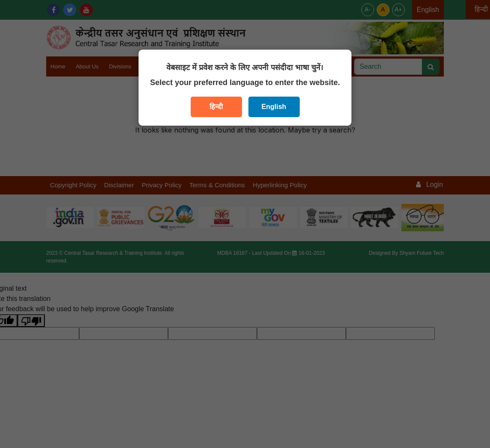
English (274, 107)
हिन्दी (216, 107)
